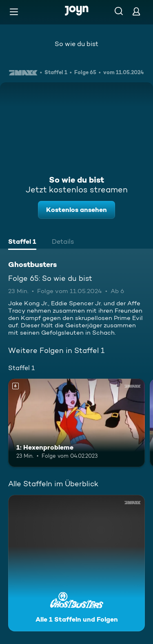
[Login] (136, 11)
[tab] (22, 243)
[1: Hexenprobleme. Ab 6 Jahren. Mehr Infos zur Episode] (76, 423)
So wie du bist (76, 44)
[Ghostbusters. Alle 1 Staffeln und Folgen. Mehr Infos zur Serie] (76, 563)
